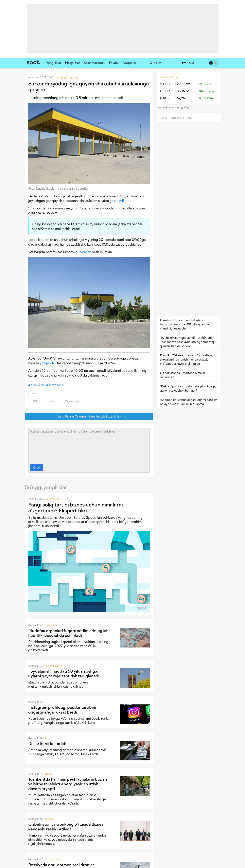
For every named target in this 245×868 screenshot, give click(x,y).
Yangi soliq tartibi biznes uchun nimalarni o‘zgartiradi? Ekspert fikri (76, 508)
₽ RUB (165, 98)
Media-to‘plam (177, 118)
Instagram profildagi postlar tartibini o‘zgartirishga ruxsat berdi (62, 710)
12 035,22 (183, 84)
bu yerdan (83, 252)
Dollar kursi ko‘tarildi (47, 744)
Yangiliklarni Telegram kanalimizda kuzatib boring (89, 417)
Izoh (49, 402)
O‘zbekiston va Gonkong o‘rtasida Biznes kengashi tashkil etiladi (66, 827)
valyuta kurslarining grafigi (174, 107)
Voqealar (130, 63)
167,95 (180, 98)
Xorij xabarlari (53, 859)
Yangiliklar (54, 63)
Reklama (163, 118)
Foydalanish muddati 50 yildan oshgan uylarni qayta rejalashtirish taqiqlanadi (64, 674)
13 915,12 (182, 91)
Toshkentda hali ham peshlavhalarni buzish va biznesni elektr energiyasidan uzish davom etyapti (68, 784)
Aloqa (190, 118)
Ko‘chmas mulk (95, 63)
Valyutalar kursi (169, 77)
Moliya (49, 738)
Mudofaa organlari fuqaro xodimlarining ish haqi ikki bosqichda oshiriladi (68, 633)
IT (45, 702)
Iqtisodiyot (52, 499)
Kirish (36, 468)
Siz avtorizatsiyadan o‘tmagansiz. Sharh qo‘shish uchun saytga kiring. (89, 445)
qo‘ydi (119, 201)
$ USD (165, 84)
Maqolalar (73, 63)
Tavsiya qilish (71, 402)
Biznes (48, 774)
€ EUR (165, 91)
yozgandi (47, 363)
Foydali (114, 63)
